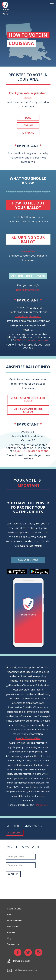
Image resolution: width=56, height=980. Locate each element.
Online (28, 125)
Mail (28, 118)
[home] (4, 8)
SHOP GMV (15, 833)
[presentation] (28, 886)
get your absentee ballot (28, 410)
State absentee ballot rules (28, 399)
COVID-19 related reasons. (32, 340)
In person (28, 133)
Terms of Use (41, 805)
